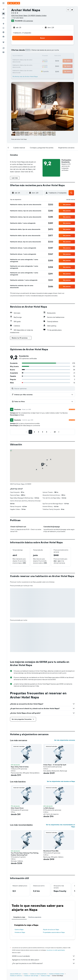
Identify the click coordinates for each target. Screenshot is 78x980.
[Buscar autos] (3, 18)
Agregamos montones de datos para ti (44, 960)
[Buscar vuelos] (3, 9)
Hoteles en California (16, 976)
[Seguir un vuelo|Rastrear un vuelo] (3, 28)
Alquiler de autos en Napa (51, 930)
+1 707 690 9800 (17, 18)
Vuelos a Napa (19, 930)
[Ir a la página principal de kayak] (14, 3)
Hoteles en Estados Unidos (56, 974)
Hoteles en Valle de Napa (31, 976)
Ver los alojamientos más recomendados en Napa (60, 826)
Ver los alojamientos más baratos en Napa (61, 781)
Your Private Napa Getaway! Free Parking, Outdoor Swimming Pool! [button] (25, 854)
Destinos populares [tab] (35, 917)
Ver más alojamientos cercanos (65, 740)
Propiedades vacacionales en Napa (54, 932)
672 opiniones (28, 21)
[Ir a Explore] (3, 24)
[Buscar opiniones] (44, 389)
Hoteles (26, 974)
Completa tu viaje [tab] (19, 917)
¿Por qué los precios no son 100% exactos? (44, 963)
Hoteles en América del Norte (38, 974)
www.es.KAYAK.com (15, 974)
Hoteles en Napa (20, 932)
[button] (3, 3)
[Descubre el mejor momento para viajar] (3, 32)
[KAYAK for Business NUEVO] (3, 36)
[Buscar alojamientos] (3, 14)
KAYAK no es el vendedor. (44, 956)
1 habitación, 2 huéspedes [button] (22, 33)
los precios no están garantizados (56, 950)
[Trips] (3, 42)
